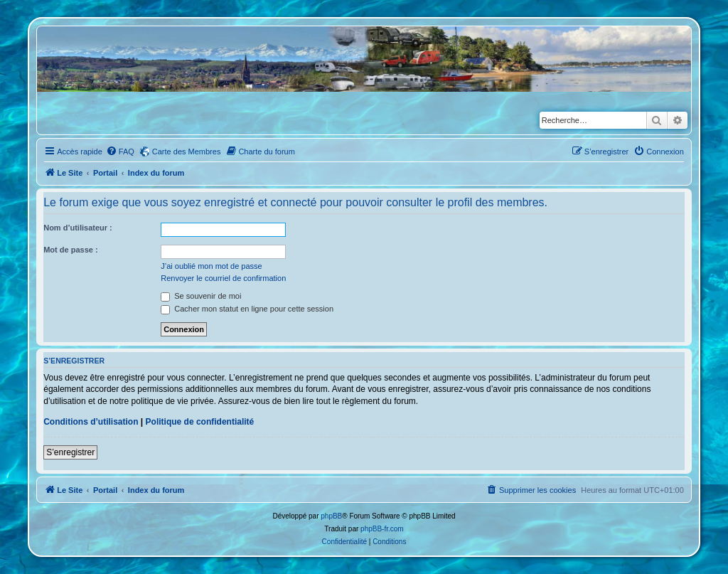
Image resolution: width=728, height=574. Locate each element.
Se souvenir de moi (201, 296)
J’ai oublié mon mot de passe (211, 266)
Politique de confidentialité (200, 422)
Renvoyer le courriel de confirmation (223, 278)
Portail (105, 173)
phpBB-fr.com (382, 529)
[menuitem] (120, 152)
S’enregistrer (70, 452)
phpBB (331, 516)
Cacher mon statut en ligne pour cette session (247, 309)
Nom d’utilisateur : (78, 228)
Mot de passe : (70, 250)
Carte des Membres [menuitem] (187, 152)
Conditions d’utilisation (91, 422)
